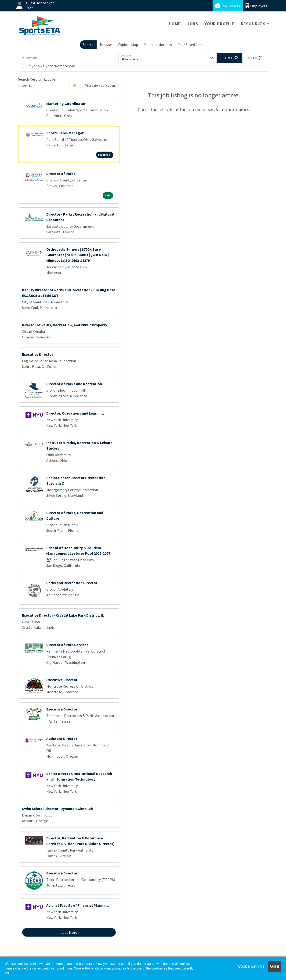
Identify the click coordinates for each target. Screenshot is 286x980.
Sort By (27, 85)
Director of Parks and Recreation (74, 384)
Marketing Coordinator (66, 103)
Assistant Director (62, 739)
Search (88, 45)
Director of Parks (61, 174)
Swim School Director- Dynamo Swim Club (57, 809)
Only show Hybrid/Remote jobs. (51, 66)
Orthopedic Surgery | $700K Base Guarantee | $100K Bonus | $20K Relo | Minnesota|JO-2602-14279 (78, 255)
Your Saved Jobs (191, 45)
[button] (254, 58)
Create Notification (100, 85)
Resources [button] (253, 24)
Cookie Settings (251, 966)
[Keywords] (69, 58)
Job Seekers (228, 6)
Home (175, 24)
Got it (275, 966)
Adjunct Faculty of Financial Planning (78, 905)
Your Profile (219, 24)
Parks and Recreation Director (72, 583)
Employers (256, 6)
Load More (69, 932)
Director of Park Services (67, 645)
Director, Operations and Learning (75, 413)
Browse (106, 45)
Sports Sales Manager (65, 133)
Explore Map (128, 45)
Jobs (193, 24)
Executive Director (38, 354)
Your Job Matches (158, 45)
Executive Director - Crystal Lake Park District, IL (63, 615)
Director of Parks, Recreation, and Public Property (65, 325)
